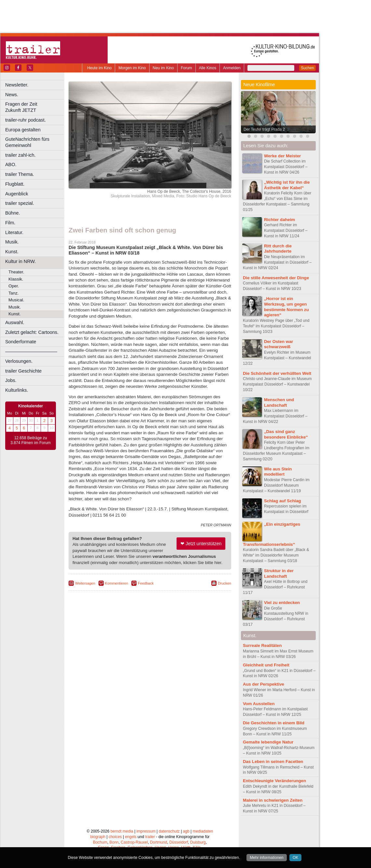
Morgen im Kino (132, 68)
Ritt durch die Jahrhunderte (278, 249)
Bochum (100, 842)
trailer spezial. (20, 203)
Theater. (16, 272)
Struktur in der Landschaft (279, 573)
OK (295, 858)
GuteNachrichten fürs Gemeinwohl (27, 142)
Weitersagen (85, 583)
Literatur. (14, 232)
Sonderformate (21, 342)
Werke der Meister (282, 156)
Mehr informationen (266, 858)
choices (115, 837)
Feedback (146, 583)
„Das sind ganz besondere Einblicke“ (286, 434)
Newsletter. (17, 85)
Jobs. (11, 380)
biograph (98, 837)
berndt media (122, 831)
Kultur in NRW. (20, 261)
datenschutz (169, 831)
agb (186, 831)
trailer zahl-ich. (20, 155)
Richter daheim (279, 220)
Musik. (12, 242)
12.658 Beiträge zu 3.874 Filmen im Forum (30, 441)
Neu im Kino (163, 68)
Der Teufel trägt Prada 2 (264, 129)
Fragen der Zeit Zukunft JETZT (35, 107)
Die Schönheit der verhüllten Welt (277, 373)
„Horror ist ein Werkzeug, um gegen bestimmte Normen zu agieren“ (286, 307)
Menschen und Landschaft (279, 402)
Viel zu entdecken (282, 603)
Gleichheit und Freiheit (266, 665)
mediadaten (203, 831)
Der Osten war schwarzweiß (278, 344)
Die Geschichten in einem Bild (274, 723)
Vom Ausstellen (259, 704)
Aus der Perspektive (264, 684)
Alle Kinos (208, 68)
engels (131, 837)
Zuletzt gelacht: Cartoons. (32, 332)
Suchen (307, 68)
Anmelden (232, 68)
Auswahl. (15, 322)
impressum (146, 831)
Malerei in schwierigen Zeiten (273, 800)
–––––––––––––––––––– (31, 351)
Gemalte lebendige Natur (268, 742)
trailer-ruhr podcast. (26, 120)
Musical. (16, 300)
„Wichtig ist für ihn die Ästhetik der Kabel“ (287, 185)
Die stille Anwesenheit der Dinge (276, 278)
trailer (150, 837)
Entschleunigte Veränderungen (274, 781)
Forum (186, 68)
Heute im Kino (99, 68)
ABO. (11, 164)
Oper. (14, 286)
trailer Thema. (20, 174)
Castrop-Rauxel (134, 842)
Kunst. (12, 252)
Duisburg (198, 842)
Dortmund (159, 842)
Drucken (225, 583)
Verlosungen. (19, 361)
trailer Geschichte (23, 371)
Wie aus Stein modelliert (278, 472)
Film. (10, 223)
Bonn (114, 842)
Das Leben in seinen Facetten (273, 762)
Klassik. (16, 279)
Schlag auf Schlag (283, 501)
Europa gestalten (23, 130)
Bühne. (13, 213)
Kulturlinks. (17, 390)
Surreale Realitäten (262, 645)
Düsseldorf (179, 842)
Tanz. (14, 293)
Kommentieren (117, 583)
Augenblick (17, 194)
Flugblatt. (15, 184)
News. (12, 95)
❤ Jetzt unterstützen (201, 544)
